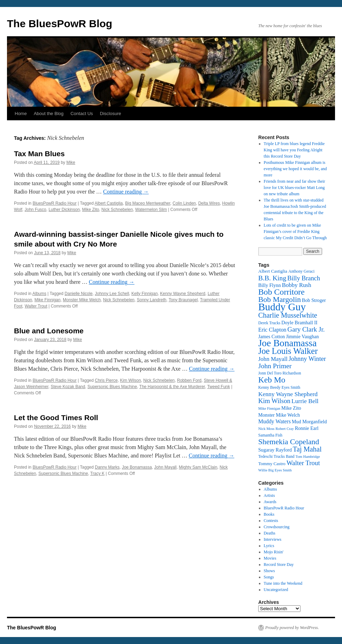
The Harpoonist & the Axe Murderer (172, 387)
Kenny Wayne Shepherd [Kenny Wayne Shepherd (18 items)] (288, 394)
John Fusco (35, 210)
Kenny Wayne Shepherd (183, 294)
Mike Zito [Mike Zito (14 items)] (291, 408)
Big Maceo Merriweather (147, 203)
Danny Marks (107, 467)
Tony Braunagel (183, 300)
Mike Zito (91, 210)
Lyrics (269, 546)
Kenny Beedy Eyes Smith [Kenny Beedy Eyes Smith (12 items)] (279, 388)
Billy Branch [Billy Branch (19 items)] (304, 278)
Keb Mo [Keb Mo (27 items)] (272, 380)
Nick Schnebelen (117, 210)
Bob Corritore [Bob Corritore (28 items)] (281, 292)
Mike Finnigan (48, 300)
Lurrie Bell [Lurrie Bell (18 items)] (305, 401)
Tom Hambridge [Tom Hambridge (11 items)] (308, 457)
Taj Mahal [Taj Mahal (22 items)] (307, 449)
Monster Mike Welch (82, 300)
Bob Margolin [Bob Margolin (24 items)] (280, 300)
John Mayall (165, 467)
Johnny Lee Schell (112, 294)
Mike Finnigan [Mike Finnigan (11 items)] (269, 408)
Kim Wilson (131, 380)
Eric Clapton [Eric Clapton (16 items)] (272, 330)
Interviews (273, 539)
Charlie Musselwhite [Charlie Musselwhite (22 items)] (288, 315)
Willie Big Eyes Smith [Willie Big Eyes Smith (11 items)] (275, 470)
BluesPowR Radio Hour (54, 203)
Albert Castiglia (109, 203)
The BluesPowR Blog (60, 24)
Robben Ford (189, 380)
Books (269, 514)
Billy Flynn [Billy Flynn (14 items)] (270, 285)
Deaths (270, 533)
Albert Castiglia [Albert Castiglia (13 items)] (273, 271)
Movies (270, 558)
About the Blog (49, 113)
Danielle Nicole (79, 294)
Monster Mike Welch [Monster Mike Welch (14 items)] (279, 415)
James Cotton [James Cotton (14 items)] (272, 336)
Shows (269, 571)
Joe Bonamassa (137, 467)
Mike (71, 162)
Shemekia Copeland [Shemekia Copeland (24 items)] (289, 442)
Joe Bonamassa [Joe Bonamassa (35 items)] (287, 343)
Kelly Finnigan (145, 294)
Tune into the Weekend (283, 583)
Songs (269, 577)
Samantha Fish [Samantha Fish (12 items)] (270, 435)
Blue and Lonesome (49, 331)
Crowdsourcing (277, 527)
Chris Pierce (106, 380)
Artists (269, 495)
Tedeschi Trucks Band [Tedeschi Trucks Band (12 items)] (276, 457)
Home (21, 113)
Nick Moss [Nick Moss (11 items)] (266, 429)
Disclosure (110, 113)
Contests (271, 521)
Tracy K (98, 473)
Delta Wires (209, 203)
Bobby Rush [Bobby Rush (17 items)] (297, 285)
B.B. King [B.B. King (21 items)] (272, 278)
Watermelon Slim (151, 210)
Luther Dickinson (64, 210)
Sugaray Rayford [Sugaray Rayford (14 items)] (275, 450)
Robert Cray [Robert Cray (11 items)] (284, 429)
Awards (270, 502)
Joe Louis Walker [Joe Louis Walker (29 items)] (288, 351)
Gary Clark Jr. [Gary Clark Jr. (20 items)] (306, 329)
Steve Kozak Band (68, 387)
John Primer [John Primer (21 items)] (275, 366)
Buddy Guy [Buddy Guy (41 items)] (282, 307)
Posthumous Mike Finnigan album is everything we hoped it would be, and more (295, 169)
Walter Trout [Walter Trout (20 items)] (303, 463)
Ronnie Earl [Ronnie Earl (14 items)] (307, 428)
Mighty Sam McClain (198, 467)
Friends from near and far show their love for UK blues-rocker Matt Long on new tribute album (295, 188)
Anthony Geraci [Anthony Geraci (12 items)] (301, 271)
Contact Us (82, 113)
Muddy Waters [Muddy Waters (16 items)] (274, 421)
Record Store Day (279, 565)
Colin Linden (184, 203)
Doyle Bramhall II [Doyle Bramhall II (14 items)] (299, 323)
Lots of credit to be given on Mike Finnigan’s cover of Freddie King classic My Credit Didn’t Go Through (295, 232)
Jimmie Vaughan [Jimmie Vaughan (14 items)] (302, 336)
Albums (39, 294)
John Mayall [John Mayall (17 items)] (273, 359)
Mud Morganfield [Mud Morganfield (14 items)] (309, 422)
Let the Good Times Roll (56, 418)
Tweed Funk (219, 387)
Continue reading (126, 192)
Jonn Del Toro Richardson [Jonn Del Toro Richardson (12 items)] (280, 373)
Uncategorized (276, 590)
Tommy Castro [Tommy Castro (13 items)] (272, 464)
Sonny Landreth (152, 300)
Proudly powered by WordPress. (292, 628)
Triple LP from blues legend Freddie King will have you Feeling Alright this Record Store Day (294, 150)
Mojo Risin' (274, 552)
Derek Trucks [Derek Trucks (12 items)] (269, 323)
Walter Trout (36, 306)
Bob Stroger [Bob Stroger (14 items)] (314, 300)
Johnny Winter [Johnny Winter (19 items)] (307, 359)
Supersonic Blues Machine (112, 387)
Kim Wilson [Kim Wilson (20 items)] (274, 401)
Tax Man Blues (39, 154)
